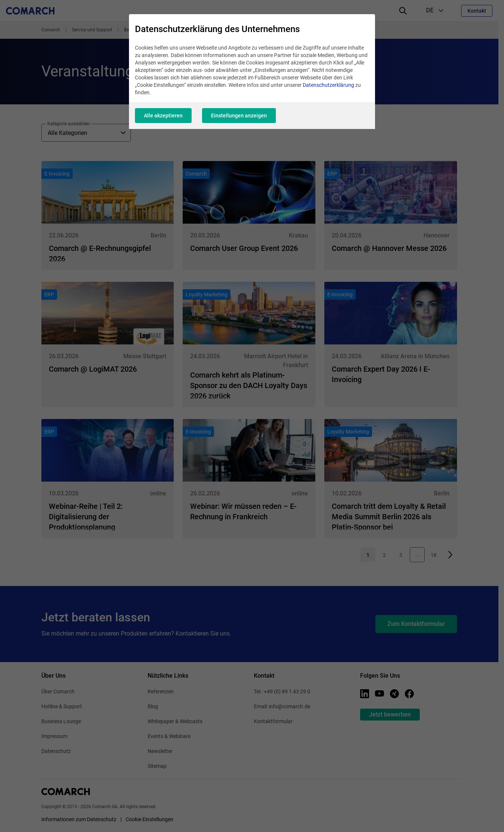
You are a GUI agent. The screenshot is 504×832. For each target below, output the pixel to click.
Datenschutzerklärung (328, 85)
